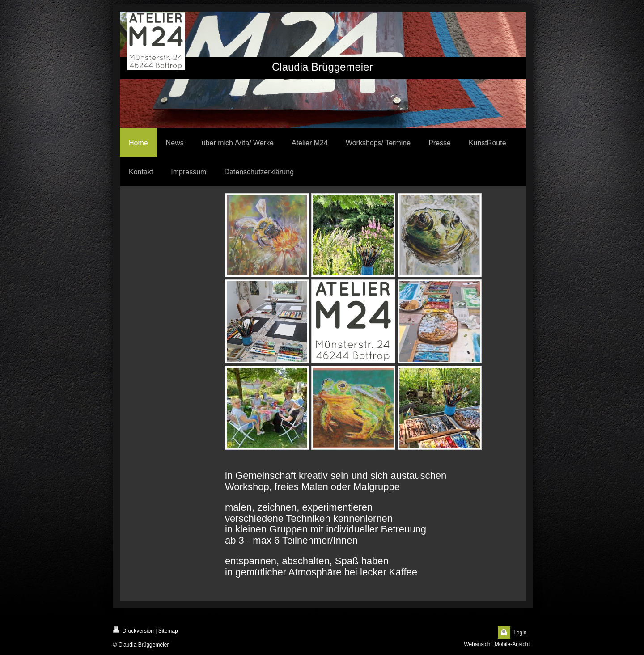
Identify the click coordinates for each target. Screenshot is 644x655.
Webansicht (478, 644)
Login (520, 633)
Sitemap (168, 631)
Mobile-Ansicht (512, 644)
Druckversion (133, 630)
